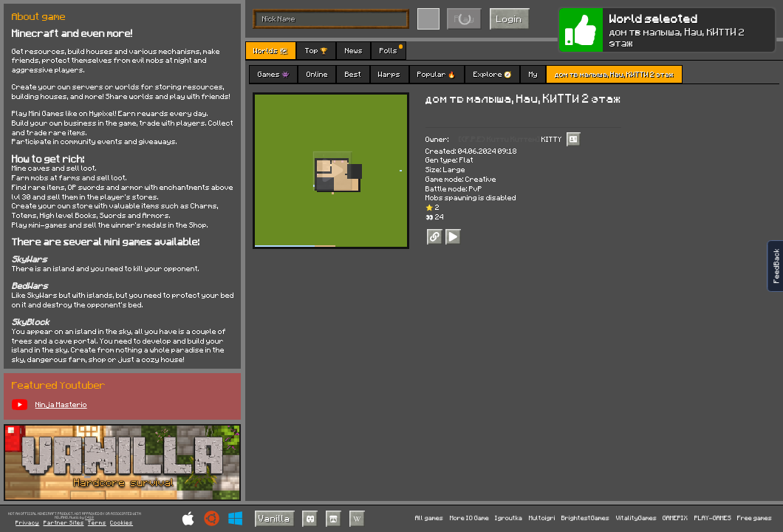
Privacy (27, 523)
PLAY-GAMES (713, 518)
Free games (755, 518)
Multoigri (542, 518)
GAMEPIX (675, 518)
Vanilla (274, 518)
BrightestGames (585, 518)
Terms (97, 523)
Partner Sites (64, 523)
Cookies (122, 523)
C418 (89, 518)
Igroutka (509, 518)
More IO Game (469, 518)
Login (509, 18)
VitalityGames (636, 518)
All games (429, 518)
